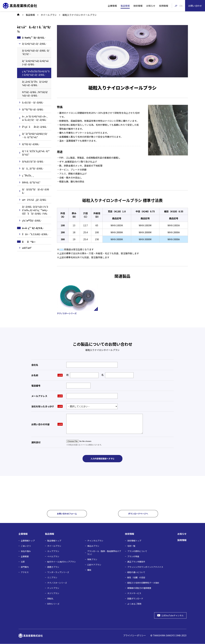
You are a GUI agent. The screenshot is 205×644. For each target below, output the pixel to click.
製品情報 (125, 6)
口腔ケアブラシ (94, 565)
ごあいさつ (26, 546)
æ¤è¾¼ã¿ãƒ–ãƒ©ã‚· (35, 200)
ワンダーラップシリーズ (58, 572)
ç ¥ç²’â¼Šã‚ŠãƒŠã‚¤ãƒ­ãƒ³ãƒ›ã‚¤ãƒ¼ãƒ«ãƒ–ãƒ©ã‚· (36, 73)
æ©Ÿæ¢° (27, 248)
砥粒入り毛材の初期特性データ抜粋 (143, 583)
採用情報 (164, 6)
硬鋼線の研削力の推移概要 (139, 588)
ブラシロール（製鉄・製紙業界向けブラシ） (104, 553)
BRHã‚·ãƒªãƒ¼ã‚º (31, 182)
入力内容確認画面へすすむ (102, 459)
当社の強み (26, 551)
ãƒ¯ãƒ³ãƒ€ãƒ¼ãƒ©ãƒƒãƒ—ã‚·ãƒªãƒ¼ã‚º (35, 135)
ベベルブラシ (53, 557)
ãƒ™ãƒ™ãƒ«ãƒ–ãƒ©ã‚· (33, 109)
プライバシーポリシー (135, 635)
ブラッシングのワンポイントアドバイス (145, 567)
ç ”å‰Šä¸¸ (28, 175)
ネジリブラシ (53, 593)
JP (176, 6)
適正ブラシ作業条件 (136, 562)
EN (181, 6)
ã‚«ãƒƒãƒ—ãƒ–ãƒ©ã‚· (33, 102)
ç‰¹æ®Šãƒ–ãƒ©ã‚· (32, 220)
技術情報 (138, 6)
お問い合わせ (195, 6)
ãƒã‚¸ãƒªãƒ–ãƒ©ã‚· (33, 168)
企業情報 (112, 6)
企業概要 (25, 557)
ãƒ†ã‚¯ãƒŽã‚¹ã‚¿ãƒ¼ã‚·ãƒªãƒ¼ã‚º (36, 153)
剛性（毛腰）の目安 (136, 578)
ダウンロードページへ (138, 514)
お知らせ (151, 6)
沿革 (23, 562)
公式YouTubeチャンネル (171, 616)
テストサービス (134, 593)
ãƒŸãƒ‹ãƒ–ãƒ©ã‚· (31, 144)
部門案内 (25, 567)
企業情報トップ (28, 541)
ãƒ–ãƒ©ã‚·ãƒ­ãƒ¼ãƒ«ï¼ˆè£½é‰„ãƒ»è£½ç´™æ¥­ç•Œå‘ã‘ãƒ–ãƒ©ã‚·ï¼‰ (35, 210)
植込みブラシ (93, 546)
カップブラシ (53, 551)
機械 (89, 570)
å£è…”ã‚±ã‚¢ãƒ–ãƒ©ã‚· (35, 234)
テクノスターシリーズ (57, 583)
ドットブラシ (53, 588)
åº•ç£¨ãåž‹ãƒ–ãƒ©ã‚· (35, 127)
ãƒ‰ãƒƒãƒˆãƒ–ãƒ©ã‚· (33, 161)
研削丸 (50, 599)
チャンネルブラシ (95, 541)
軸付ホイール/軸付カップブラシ (62, 562)
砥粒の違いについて (136, 572)
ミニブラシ (52, 578)
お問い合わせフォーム (67, 514)
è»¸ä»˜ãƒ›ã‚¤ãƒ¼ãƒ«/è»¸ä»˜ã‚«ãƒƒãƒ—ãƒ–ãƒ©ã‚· (35, 118)
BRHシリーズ (53, 604)
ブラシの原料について (137, 551)
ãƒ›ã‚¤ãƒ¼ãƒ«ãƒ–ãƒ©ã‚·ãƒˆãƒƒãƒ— (36, 52)
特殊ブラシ (92, 560)
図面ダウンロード (135, 599)
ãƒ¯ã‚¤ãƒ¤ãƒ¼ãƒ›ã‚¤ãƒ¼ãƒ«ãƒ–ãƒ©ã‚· (35, 63)
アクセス (25, 572)
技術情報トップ (134, 541)
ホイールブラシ (54, 546)
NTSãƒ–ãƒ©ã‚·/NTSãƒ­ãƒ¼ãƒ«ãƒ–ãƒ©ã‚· (35, 94)
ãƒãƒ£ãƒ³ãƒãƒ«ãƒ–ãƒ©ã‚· (36, 191)
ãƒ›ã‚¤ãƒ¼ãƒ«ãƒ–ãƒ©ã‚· (35, 44)
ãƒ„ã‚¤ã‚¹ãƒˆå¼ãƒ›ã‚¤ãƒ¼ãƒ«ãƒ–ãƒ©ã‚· (35, 83)
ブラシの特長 (133, 557)
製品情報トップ (54, 541)
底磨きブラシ (53, 567)
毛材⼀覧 (131, 546)
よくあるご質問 (134, 604)
